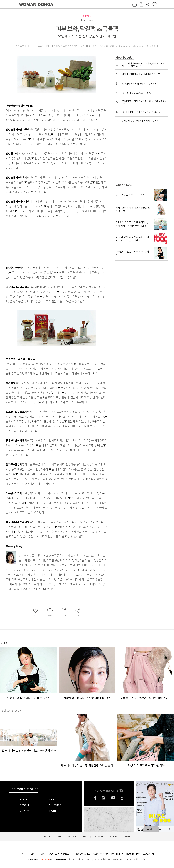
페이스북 (95, 798)
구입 (167, 829)
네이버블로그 (122, 798)
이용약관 (122, 854)
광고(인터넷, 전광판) (101, 854)
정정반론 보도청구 (65, 854)
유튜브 (113, 798)
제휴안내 (113, 854)
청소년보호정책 (148, 854)
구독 (158, 829)
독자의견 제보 (51, 854)
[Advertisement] (49, 241)
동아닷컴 (79, 854)
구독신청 (25, 854)
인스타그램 (104, 798)
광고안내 (33, 854)
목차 (149, 829)
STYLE (87, 16)
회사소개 (88, 854)
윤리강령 (41, 854)
